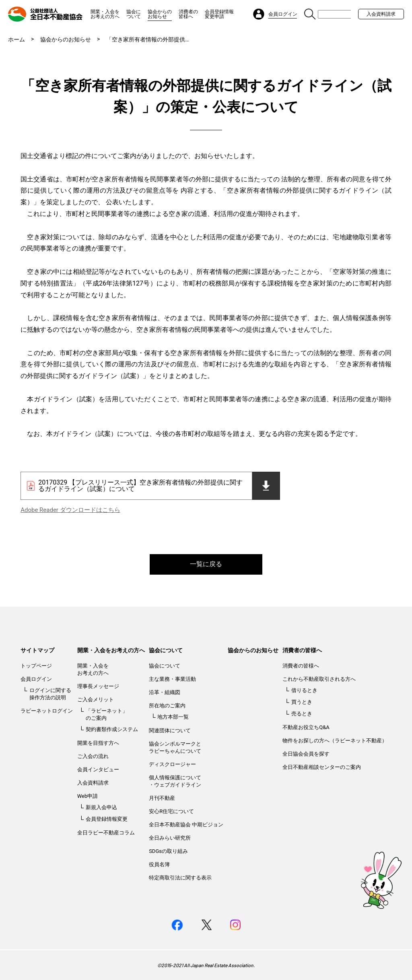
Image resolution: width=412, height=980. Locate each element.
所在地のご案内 (167, 706)
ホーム (16, 39)
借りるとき (304, 690)
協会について (134, 14)
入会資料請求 (381, 14)
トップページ (36, 666)
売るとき (302, 714)
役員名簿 (159, 864)
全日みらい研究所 (170, 838)
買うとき (302, 702)
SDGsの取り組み (168, 851)
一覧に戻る (206, 564)
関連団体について (170, 730)
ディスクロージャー (172, 764)
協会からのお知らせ (160, 14)
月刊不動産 (162, 798)
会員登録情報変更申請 (219, 14)
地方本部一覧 (173, 717)
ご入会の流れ (93, 756)
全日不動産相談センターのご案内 (322, 767)
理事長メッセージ (98, 686)
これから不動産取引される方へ (319, 679)
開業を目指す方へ (98, 743)
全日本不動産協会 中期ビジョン (186, 825)
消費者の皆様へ (188, 14)
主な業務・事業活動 (172, 679)
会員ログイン (36, 679)
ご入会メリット (96, 700)
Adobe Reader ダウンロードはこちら (70, 510)
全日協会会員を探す (306, 754)
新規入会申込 (101, 807)
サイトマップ (37, 650)
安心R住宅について (171, 811)
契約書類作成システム (112, 729)
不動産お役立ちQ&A (306, 727)
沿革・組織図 (165, 692)
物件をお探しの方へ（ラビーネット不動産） (335, 741)
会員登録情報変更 (107, 819)
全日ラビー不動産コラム (106, 833)
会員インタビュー (98, 769)
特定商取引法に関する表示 (180, 878)
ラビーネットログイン (47, 711)
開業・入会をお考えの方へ (105, 14)
